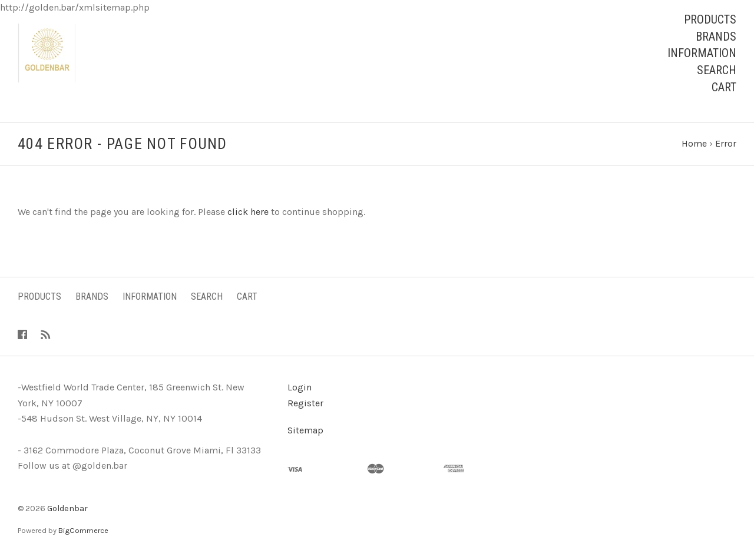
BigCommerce (83, 530)
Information (702, 53)
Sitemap (305, 430)
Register (305, 403)
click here (248, 212)
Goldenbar (67, 508)
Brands (716, 37)
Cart (724, 87)
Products (710, 19)
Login (300, 387)
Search (717, 70)
